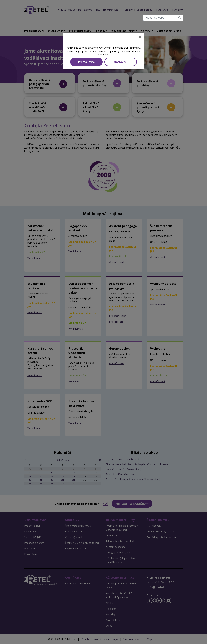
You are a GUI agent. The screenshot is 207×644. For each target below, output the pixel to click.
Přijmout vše (86, 62)
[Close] (140, 37)
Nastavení (121, 62)
